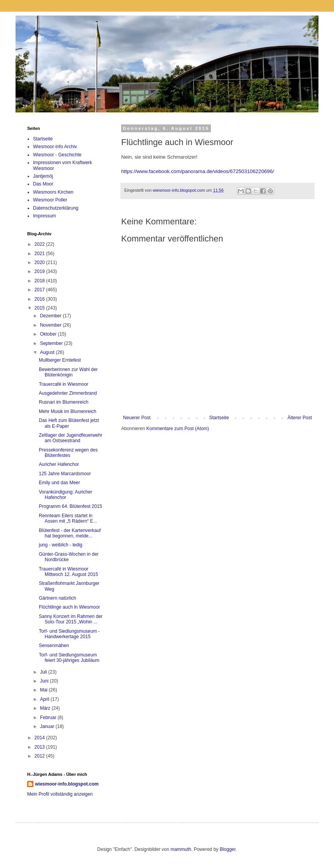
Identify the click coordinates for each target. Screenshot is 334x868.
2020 (40, 262)
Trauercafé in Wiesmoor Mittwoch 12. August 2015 (68, 572)
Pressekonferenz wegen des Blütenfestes (68, 453)
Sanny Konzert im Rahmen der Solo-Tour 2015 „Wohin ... (71, 619)
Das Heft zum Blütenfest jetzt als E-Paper (69, 423)
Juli (44, 672)
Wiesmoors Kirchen (53, 192)
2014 (40, 738)
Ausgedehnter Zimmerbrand (68, 393)
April (45, 699)
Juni (45, 681)
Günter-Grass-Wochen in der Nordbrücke (69, 557)
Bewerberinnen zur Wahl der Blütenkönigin (68, 372)
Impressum (44, 216)
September (52, 343)
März (46, 708)
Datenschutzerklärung (56, 208)
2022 (40, 244)
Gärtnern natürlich (57, 598)
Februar (49, 717)
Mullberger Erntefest (60, 360)
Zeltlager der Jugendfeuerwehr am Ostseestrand (70, 438)
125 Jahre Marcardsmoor (65, 474)
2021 (40, 254)
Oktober (49, 334)
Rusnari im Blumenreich (63, 402)
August (48, 352)
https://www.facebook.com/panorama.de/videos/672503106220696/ (198, 171)
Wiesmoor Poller (50, 200)
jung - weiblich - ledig (61, 545)
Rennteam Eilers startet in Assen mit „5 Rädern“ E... (68, 518)
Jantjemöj (43, 176)
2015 (40, 308)
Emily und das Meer (59, 483)
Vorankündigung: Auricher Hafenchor (65, 495)
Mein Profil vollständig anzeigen (60, 794)
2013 (40, 747)
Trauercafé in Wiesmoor (64, 384)
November (51, 325)
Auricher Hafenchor (59, 464)
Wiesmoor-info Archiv (55, 147)
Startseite (219, 418)
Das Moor (43, 184)
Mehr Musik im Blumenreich (68, 411)
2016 (40, 299)
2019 (40, 271)
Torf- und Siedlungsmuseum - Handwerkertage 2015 (69, 634)
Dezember (51, 316)
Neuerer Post (137, 418)
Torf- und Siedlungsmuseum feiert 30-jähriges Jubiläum (69, 658)
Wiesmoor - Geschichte (57, 155)
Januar (48, 726)
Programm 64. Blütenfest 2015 (70, 506)
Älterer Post (300, 418)
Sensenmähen (54, 646)
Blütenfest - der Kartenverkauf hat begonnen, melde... (70, 533)
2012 (40, 756)
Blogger (228, 849)
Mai (44, 690)
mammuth (181, 849)
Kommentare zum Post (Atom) (178, 429)
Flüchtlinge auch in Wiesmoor (69, 607)
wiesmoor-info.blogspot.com (67, 784)
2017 (40, 290)
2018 (40, 281)
